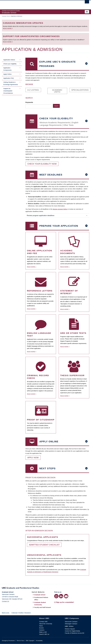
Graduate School (6, 16)
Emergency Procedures (8, 641)
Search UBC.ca (44, 634)
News (41, 626)
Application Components (7, 69)
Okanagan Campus (71, 624)
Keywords (29, 102)
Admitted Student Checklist (44, 545)
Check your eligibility (10, 64)
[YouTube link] (66, 596)
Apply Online (7, 74)
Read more (7, 29)
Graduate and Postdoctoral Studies (45, 588)
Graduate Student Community (40, 604)
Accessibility (39, 641)
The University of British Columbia (39, 4)
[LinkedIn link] (61, 596)
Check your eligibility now (42, 164)
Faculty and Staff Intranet (43, 607)
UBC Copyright (30, 641)
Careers (42, 630)
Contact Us (5, 601)
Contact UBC (43, 622)
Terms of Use (20, 641)
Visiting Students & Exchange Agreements (11, 83)
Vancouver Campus (71, 622)
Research (28, 613)
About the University (46, 624)
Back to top (6, 613)
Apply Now (33, 458)
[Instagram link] (56, 596)
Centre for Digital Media (72, 631)
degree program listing (60, 209)
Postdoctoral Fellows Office (41, 599)
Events (41, 628)
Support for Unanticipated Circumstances (8, 91)
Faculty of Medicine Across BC (75, 633)
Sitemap (15, 613)
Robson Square (70, 629)
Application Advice (9, 60)
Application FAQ (9, 78)
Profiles (21, 613)
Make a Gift (43, 632)
